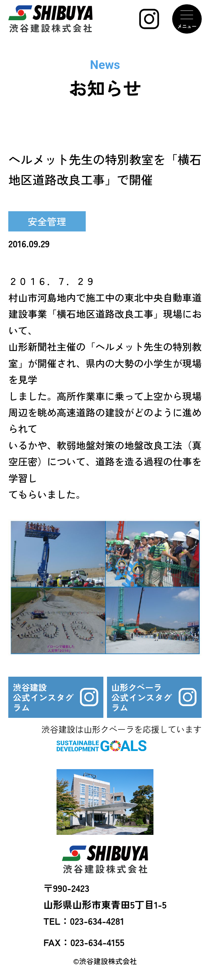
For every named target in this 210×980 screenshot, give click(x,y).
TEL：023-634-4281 (84, 921)
